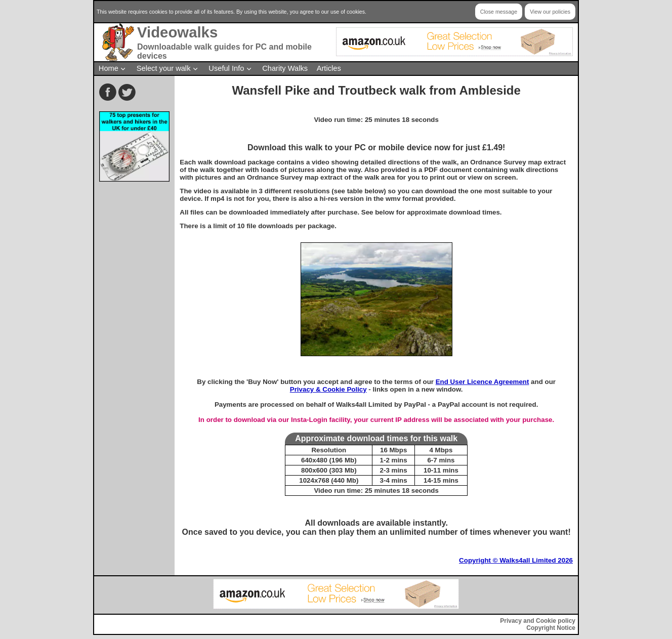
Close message (499, 12)
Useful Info (226, 68)
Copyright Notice (551, 628)
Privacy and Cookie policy (538, 621)
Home (109, 68)
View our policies (550, 12)
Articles (329, 68)
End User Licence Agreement (482, 382)
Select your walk (164, 68)
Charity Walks (285, 68)
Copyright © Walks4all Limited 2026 (516, 560)
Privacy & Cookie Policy (328, 389)
